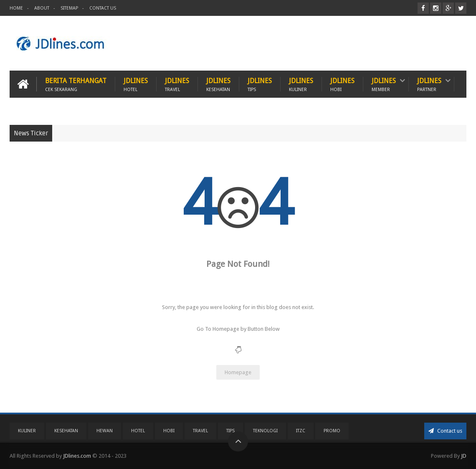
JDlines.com (77, 456)
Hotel (138, 431)
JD (464, 456)
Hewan (105, 431)
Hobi (169, 431)
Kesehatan (66, 431)
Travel (200, 431)
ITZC (301, 431)
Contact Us (103, 8)
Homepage (238, 372)
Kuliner (27, 431)
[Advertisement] (314, 43)
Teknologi (265, 431)
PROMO (332, 431)
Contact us (445, 431)
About (42, 8)
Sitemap (69, 8)
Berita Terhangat (76, 84)
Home (16, 8)
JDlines (136, 84)
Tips (230, 431)
